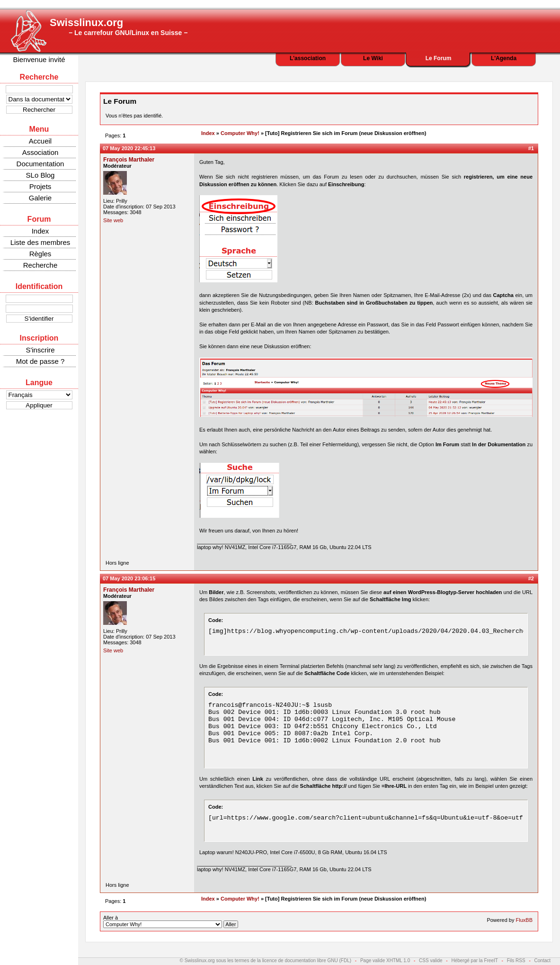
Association (40, 152)
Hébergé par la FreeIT (474, 960)
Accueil (40, 141)
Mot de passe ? (40, 361)
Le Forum (439, 58)
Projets (40, 186)
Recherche (40, 265)
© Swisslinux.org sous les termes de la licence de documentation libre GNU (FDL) (266, 960)
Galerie (40, 198)
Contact (542, 960)
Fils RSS (516, 960)
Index (40, 231)
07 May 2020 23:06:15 (129, 578)
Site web (113, 220)
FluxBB (524, 920)
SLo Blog (40, 175)
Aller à (171, 921)
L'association (308, 58)
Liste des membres (40, 242)
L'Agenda (504, 58)
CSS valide (431, 960)
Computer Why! (240, 133)
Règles (40, 254)
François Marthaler (129, 160)
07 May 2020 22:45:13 (129, 148)
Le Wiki (373, 58)
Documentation (40, 164)
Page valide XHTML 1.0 (385, 960)
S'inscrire (40, 350)
